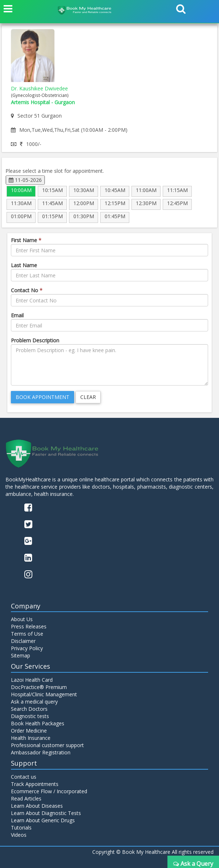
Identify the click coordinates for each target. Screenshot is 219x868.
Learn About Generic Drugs (43, 820)
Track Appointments (35, 784)
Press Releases (29, 626)
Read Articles (26, 798)
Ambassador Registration (41, 752)
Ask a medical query (34, 702)
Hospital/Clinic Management (44, 694)
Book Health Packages (38, 723)
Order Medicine (29, 731)
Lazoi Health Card (32, 680)
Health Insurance (31, 738)
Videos (19, 835)
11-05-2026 (25, 180)
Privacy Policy (27, 648)
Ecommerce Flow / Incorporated (49, 791)
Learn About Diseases (37, 806)
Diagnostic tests (30, 716)
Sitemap (21, 655)
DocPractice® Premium (39, 687)
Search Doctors (29, 709)
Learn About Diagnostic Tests (46, 813)
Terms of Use (27, 634)
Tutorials (21, 828)
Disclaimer (23, 641)
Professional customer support (47, 745)
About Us (22, 619)
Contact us (24, 777)
